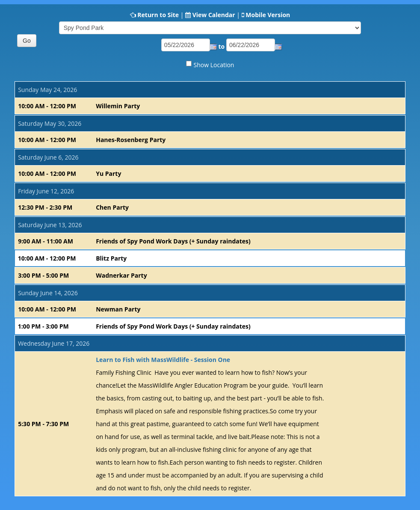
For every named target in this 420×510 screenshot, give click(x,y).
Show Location (214, 65)
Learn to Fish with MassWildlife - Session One (163, 360)
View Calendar (214, 15)
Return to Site (158, 15)
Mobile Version (268, 15)
